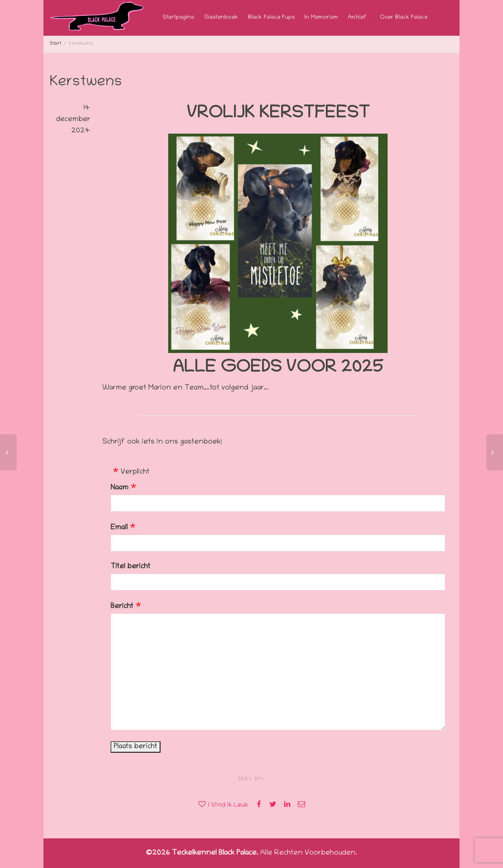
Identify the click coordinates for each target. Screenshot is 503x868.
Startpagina (178, 18)
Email (119, 528)
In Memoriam (321, 18)
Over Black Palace (404, 18)
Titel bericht (130, 567)
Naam (119, 488)
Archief (358, 18)
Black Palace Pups (271, 18)
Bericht (122, 607)
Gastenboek (221, 18)
